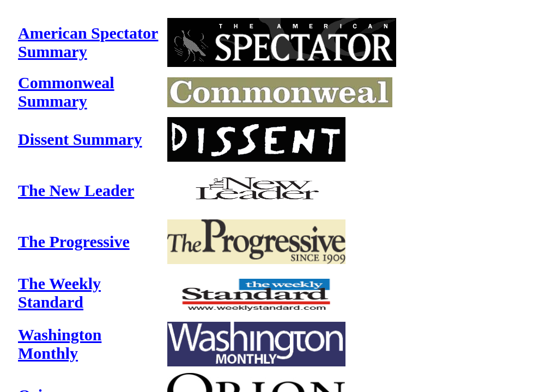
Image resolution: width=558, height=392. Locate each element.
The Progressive (74, 241)
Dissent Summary (80, 139)
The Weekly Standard (59, 293)
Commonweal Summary (66, 92)
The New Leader (76, 190)
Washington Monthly (60, 344)
